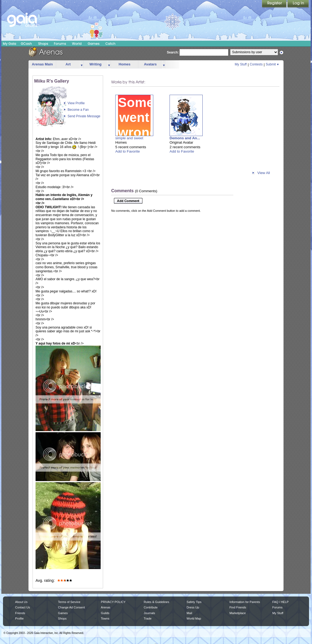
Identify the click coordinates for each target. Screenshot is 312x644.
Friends (20, 613)
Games (94, 44)
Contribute (151, 607)
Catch (111, 44)
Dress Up (193, 607)
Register (275, 4)
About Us (21, 602)
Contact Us (23, 607)
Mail (189, 613)
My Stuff (241, 64)
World (77, 44)
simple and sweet (129, 138)
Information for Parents (245, 602)
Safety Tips (194, 602)
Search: (173, 52)
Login (298, 4)
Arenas (106, 607)
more (82, 64)
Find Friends (238, 607)
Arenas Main (42, 64)
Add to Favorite (128, 151)
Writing (96, 64)
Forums (60, 44)
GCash (26, 44)
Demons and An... (185, 138)
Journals (149, 613)
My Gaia (9, 44)
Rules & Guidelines (157, 602)
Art (68, 64)
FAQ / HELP (281, 602)
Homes (124, 64)
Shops (43, 44)
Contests (256, 64)
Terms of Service (69, 602)
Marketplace (238, 613)
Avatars (150, 64)
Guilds (105, 613)
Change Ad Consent (71, 607)
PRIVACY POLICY (113, 602)
